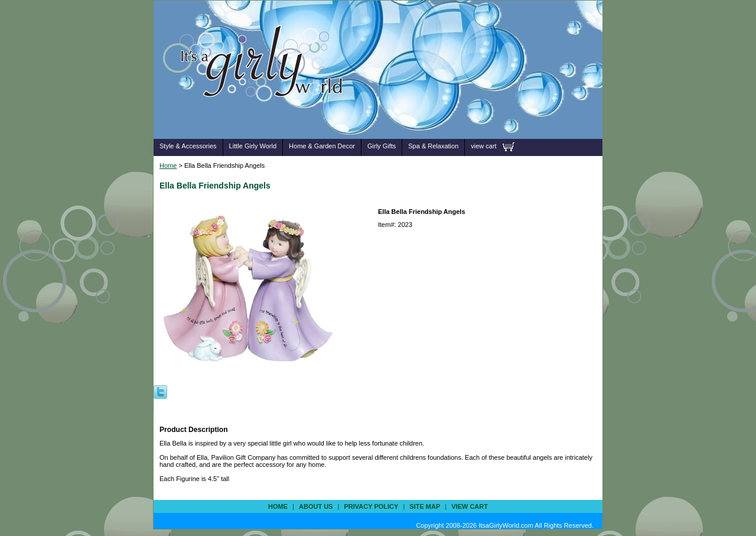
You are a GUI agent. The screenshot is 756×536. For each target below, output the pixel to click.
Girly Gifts (382, 146)
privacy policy (371, 506)
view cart (483, 146)
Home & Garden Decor (322, 146)
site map (425, 506)
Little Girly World (253, 146)
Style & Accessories (188, 146)
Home (168, 165)
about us (316, 506)
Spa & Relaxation (433, 146)
